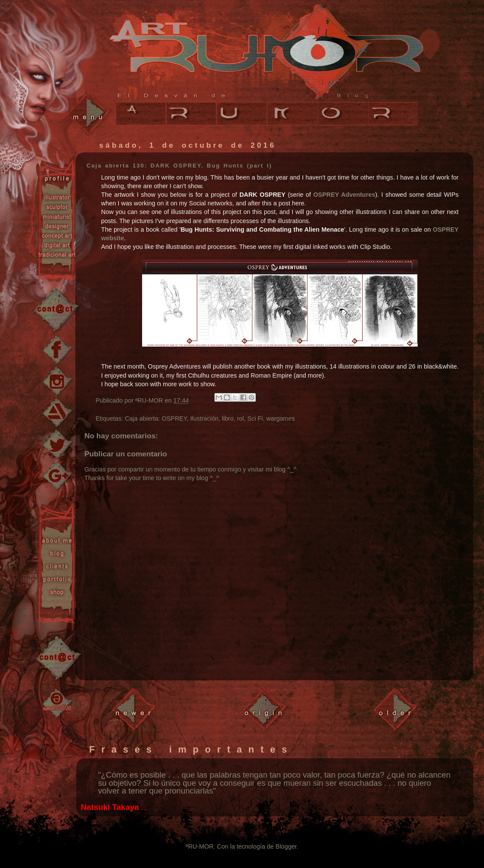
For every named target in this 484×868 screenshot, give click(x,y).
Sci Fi (255, 418)
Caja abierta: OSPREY (156, 418)
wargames (280, 418)
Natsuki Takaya (110, 807)
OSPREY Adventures (344, 195)
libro (228, 418)
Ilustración (205, 418)
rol (240, 418)
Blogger (286, 846)
